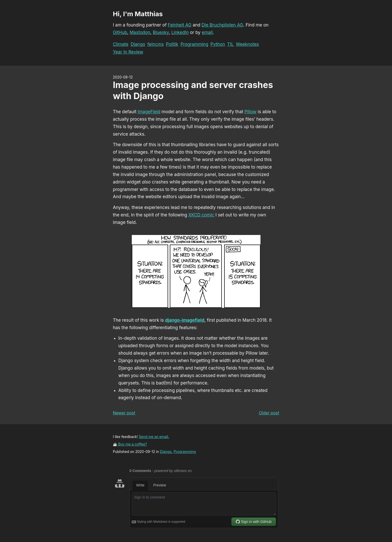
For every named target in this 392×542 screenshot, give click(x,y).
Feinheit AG (180, 25)
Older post (269, 413)
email (207, 32)
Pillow (251, 112)
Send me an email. (154, 437)
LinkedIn (180, 32)
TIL (230, 44)
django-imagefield (185, 320)
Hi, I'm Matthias (138, 14)
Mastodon (140, 32)
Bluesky (161, 32)
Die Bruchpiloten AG (222, 25)
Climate (121, 44)
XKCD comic (201, 215)
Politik (172, 44)
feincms (156, 44)
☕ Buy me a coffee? (130, 444)
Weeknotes (247, 44)
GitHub (120, 32)
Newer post (124, 413)
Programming (194, 44)
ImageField (149, 112)
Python (218, 44)
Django (138, 44)
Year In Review (128, 52)
